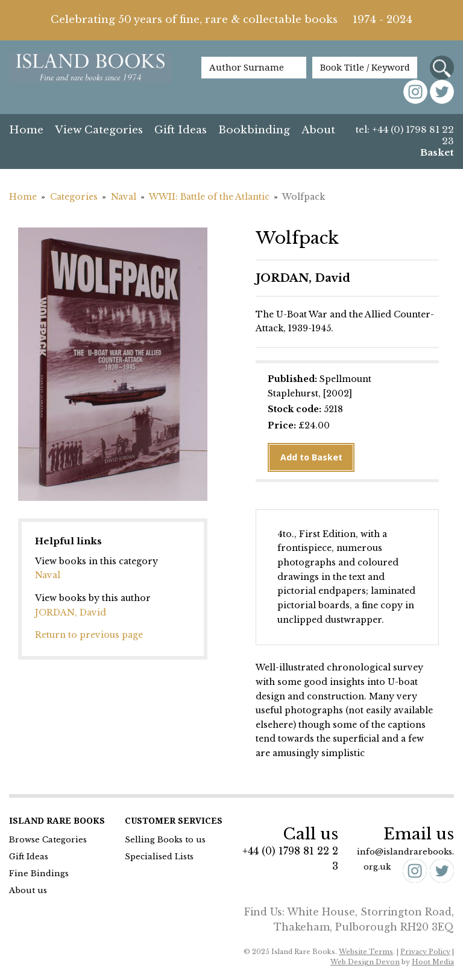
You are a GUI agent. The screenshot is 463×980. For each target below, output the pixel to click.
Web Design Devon (365, 962)
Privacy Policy (425, 952)
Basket (437, 152)
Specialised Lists (159, 857)
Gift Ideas (181, 130)
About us (28, 890)
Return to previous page (89, 635)
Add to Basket (311, 457)
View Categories (99, 130)
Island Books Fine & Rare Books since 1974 (90, 74)
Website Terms (366, 952)
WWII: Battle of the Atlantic (209, 197)
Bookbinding (254, 130)
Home (26, 130)
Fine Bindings (39, 873)
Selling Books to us (165, 840)
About (318, 130)
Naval (124, 197)
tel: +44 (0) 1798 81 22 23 (405, 135)
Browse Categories (48, 840)
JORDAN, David (71, 612)
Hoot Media (433, 962)
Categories (74, 197)
